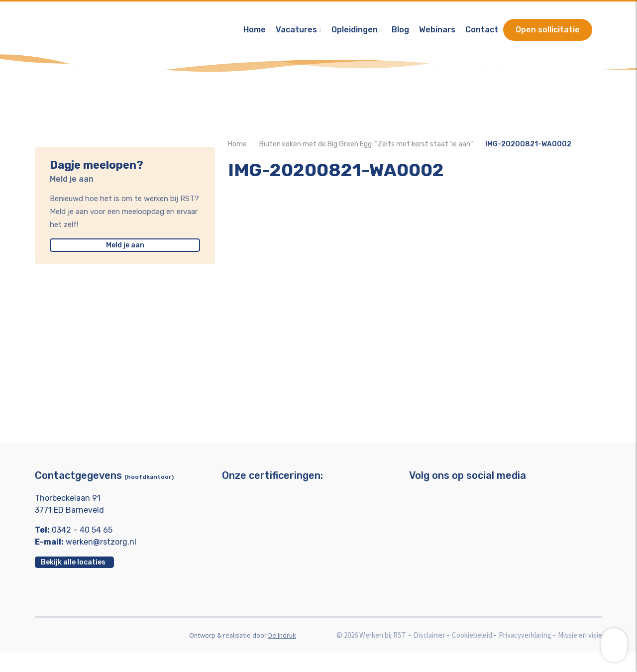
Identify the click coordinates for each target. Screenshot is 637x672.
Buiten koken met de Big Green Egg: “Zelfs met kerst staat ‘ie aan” (366, 154)
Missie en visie (580, 654)
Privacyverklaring (525, 654)
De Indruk (282, 655)
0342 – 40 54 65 (82, 549)
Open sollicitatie (548, 32)
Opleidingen (355, 32)
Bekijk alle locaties (73, 582)
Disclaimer (429, 654)
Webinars (437, 32)
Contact (482, 32)
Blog (400, 32)
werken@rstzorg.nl (101, 561)
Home (255, 32)
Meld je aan (119, 245)
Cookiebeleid (472, 654)
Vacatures (296, 32)
